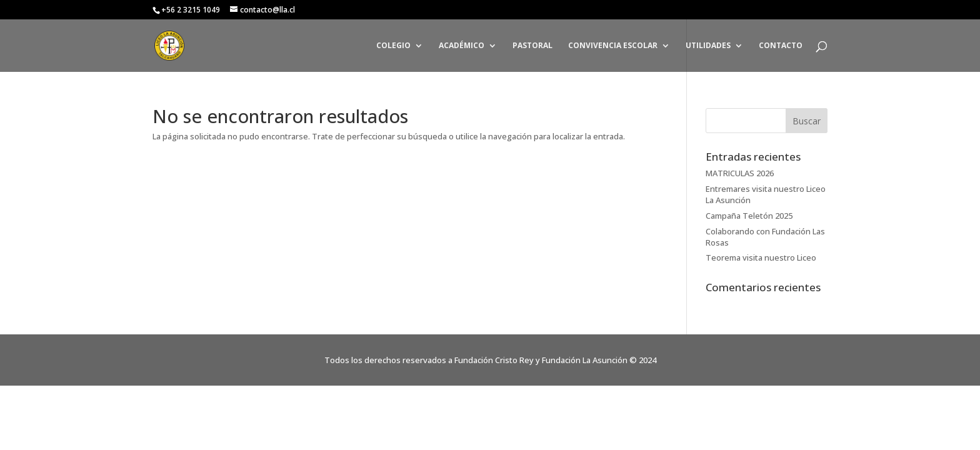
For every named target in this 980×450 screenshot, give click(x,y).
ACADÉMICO (462, 46)
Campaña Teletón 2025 (749, 216)
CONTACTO (781, 46)
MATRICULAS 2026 (740, 173)
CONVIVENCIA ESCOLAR (613, 46)
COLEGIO (393, 46)
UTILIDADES (708, 46)
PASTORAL (532, 46)
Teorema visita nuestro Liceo (761, 257)
